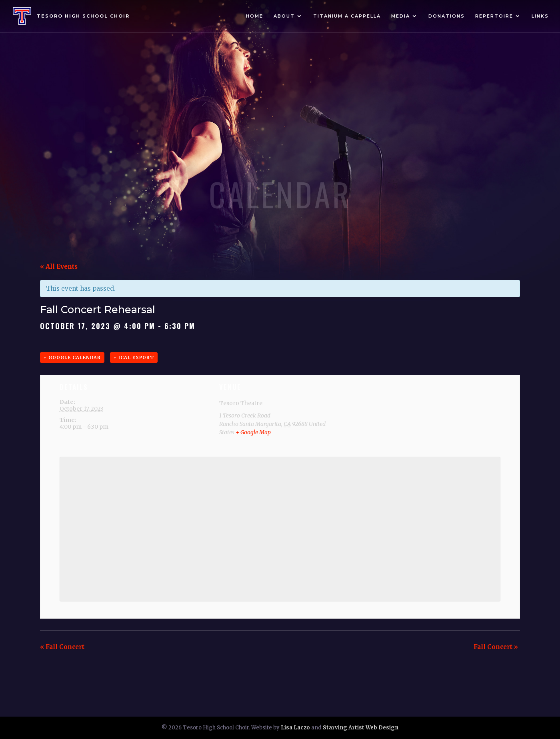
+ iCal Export (134, 358)
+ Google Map (253, 432)
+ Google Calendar (72, 358)
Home (255, 16)
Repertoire (494, 16)
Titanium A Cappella (347, 16)
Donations (447, 16)
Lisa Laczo (295, 728)
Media (401, 16)
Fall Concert (62, 647)
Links (540, 16)
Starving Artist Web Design (361, 728)
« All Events (59, 267)
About (284, 16)
